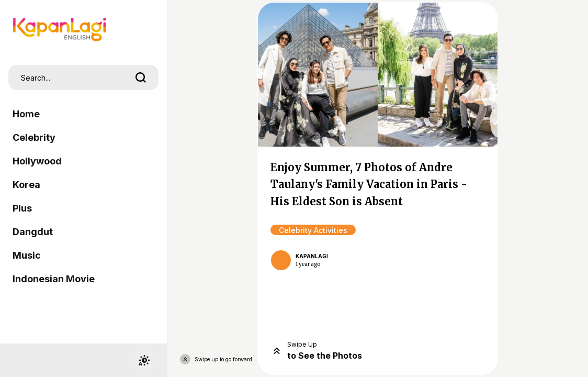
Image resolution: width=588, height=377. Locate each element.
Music (27, 255)
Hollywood (37, 161)
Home (26, 114)
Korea (26, 185)
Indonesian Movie (54, 279)
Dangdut (33, 232)
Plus (22, 208)
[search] (141, 77)
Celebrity (34, 137)
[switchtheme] (144, 360)
